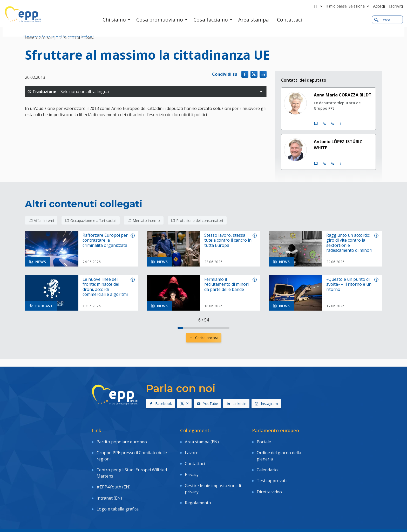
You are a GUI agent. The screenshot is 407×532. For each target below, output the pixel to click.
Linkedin (236, 404)
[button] (261, 92)
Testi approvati (272, 468)
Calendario (267, 461)
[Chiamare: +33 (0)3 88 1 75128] (333, 123)
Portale (264, 440)
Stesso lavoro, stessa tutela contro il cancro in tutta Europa (228, 240)
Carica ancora (204, 338)
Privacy (192, 462)
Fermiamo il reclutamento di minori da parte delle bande (226, 284)
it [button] (319, 6)
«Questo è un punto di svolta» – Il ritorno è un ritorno (349, 284)
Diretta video (269, 476)
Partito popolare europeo (122, 440)
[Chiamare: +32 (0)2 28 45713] (324, 163)
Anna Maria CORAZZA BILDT (343, 95)
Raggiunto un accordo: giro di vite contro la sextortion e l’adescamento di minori (349, 243)
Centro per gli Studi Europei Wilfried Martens (132, 464)
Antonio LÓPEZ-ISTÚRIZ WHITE (338, 145)
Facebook (160, 404)
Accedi (379, 6)
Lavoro (192, 447)
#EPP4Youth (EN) (114, 475)
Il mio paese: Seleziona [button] (349, 6)
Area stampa (49, 38)
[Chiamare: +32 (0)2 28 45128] (324, 123)
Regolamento (198, 484)
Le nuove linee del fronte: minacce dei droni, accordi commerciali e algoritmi (105, 287)
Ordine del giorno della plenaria (279, 451)
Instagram (266, 404)
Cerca (382, 20)
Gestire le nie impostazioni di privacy (213, 473)
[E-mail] (316, 123)
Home (29, 38)
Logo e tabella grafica (118, 490)
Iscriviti (396, 6)
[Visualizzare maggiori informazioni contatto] (341, 123)
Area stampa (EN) (202, 440)
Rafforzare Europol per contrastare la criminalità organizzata (105, 240)
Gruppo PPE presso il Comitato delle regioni (132, 451)
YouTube (207, 404)
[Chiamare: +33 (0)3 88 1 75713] (333, 163)
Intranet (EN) (109, 482)
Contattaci (195, 455)
